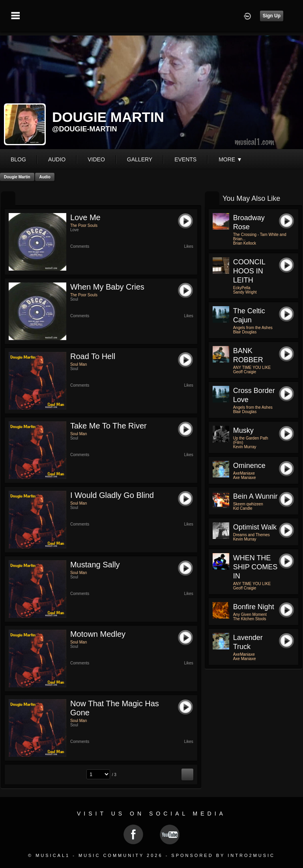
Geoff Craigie (245, 372)
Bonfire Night (254, 607)
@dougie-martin (85, 129)
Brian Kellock (245, 243)
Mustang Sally (95, 565)
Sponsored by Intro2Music (223, 855)
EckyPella (242, 288)
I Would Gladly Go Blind (112, 495)
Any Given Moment (250, 615)
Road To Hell (93, 356)
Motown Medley (98, 634)
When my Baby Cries (107, 287)
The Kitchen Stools (250, 619)
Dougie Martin (17, 177)
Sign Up (272, 16)
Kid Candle (243, 508)
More (230, 159)
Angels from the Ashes (253, 328)
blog (18, 159)
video (96, 159)
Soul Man (79, 364)
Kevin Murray (245, 447)
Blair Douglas (245, 332)
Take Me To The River (108, 426)
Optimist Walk (255, 527)
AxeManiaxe (244, 473)
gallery (140, 159)
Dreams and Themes (252, 535)
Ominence (249, 466)
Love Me (85, 217)
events (185, 159)
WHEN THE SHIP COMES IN (255, 567)
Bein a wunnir (255, 496)
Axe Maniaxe (245, 478)
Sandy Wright (245, 292)
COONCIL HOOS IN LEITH (249, 271)
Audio (45, 177)
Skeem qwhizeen (248, 504)
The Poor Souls (84, 225)
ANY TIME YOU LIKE (252, 368)
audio (57, 159)
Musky (243, 430)
